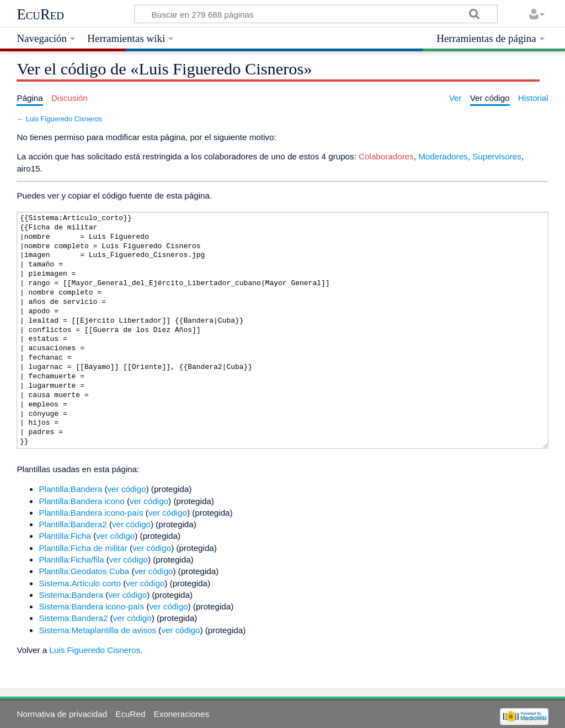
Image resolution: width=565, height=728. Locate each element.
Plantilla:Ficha (65, 536)
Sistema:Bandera (71, 595)
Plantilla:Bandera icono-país (91, 513)
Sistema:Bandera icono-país (91, 606)
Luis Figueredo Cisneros (64, 119)
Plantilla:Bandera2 (73, 524)
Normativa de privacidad (62, 714)
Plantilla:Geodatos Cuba (84, 571)
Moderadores (443, 156)
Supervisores (497, 156)
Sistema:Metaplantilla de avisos (97, 630)
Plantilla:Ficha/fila (71, 560)
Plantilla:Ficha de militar (83, 548)
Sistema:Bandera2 (73, 618)
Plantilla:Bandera (70, 489)
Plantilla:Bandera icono (81, 501)
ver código (127, 489)
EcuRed (40, 14)
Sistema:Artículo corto (80, 583)
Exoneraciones (182, 714)
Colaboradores (386, 156)
